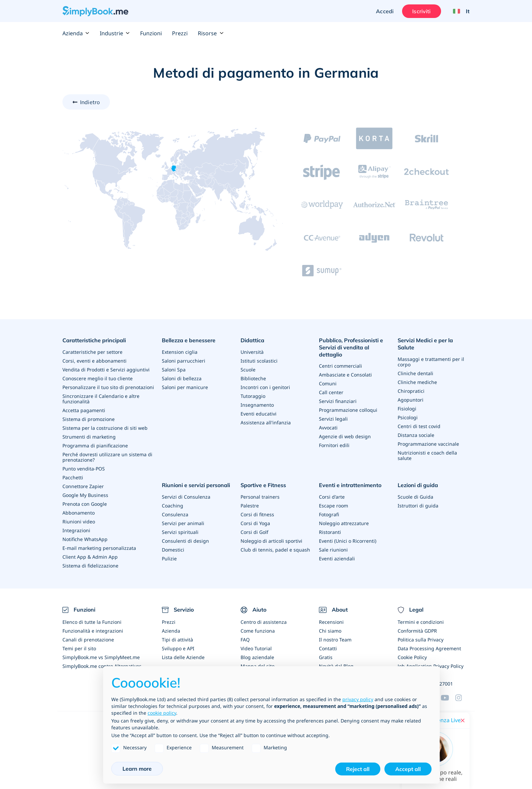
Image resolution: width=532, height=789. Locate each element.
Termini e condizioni (421, 622)
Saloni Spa (174, 370)
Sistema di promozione (89, 419)
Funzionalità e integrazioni (93, 631)
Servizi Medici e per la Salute (425, 344)
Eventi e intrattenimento (350, 485)
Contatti (328, 648)
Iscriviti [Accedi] (421, 11)
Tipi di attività (177, 640)
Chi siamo (330, 631)
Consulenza (175, 514)
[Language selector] (459, 11)
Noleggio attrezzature (344, 523)
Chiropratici (411, 391)
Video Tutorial (256, 648)
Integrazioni (76, 530)
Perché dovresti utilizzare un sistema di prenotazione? (107, 457)
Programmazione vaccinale (428, 444)
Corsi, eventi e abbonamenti (94, 361)
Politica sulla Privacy (421, 640)
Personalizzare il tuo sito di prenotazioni (108, 387)
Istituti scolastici (259, 361)
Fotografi (329, 514)
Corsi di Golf (254, 532)
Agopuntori (411, 400)
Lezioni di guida (418, 485)
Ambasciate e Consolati (345, 375)
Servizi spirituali (180, 532)
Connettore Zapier (83, 486)
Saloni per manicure (185, 387)
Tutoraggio (253, 396)
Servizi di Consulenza (186, 497)
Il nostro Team (335, 640)
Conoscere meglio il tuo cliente (98, 378)
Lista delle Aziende (183, 657)
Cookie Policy (412, 657)
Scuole (248, 370)
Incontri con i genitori (265, 387)
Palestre (250, 506)
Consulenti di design (185, 541)
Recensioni (331, 622)
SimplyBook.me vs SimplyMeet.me (101, 657)
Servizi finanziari (338, 401)
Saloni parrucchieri (184, 361)
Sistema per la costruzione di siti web (105, 428)
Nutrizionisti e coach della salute (427, 455)
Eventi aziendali (337, 559)
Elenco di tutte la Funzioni (92, 622)
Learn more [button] (137, 769)
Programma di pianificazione (95, 446)
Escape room (334, 506)
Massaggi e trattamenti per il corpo (431, 362)
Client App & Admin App (90, 557)
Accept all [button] (408, 769)
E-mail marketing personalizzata (99, 548)
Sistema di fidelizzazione (90, 566)
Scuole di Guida (415, 497)
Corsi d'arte (332, 497)
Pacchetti (73, 477)
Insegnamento (257, 405)
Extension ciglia (180, 352)
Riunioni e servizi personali (196, 485)
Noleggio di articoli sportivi (271, 541)
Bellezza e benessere (189, 340)
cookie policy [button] (162, 713)
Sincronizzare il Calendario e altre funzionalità (101, 399)
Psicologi (408, 417)
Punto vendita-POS (84, 469)
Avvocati (328, 428)
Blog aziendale (257, 657)
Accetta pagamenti (84, 410)
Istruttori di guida (418, 506)
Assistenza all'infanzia (266, 422)
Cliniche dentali (415, 373)
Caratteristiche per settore (92, 352)
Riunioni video (79, 522)
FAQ (245, 640)
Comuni (328, 383)
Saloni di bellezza (182, 378)
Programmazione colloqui (348, 410)
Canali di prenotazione (88, 640)
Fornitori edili (334, 445)
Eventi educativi (259, 414)
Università (252, 352)
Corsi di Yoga (255, 523)
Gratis (326, 657)
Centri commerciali (340, 366)
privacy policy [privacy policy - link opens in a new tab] (358, 699)
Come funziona (258, 631)
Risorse (211, 33)
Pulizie (169, 559)
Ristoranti (330, 532)
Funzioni (151, 33)
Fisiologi (407, 409)
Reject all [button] (358, 769)
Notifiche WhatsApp (85, 539)
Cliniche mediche (417, 382)
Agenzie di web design (345, 436)
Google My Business (85, 495)
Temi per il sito (79, 648)
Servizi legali (333, 419)
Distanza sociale (416, 435)
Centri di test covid (419, 426)
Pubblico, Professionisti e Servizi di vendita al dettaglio (351, 347)
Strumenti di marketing (89, 437)
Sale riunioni (333, 550)
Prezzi (180, 33)
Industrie (115, 33)
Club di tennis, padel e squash (275, 550)
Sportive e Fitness (263, 485)
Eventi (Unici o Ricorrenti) (348, 541)
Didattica (252, 340)
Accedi (385, 11)
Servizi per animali (183, 523)
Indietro (90, 102)
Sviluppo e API (178, 648)
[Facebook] (462, 698)
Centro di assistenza (264, 622)
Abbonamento (79, 513)
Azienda (76, 33)
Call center (331, 392)
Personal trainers (260, 497)
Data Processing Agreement (429, 648)
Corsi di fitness (257, 514)
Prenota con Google (85, 504)
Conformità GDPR (417, 631)
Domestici (173, 550)
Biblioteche (253, 378)
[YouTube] (448, 698)
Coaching (173, 506)
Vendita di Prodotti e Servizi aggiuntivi (106, 370)
